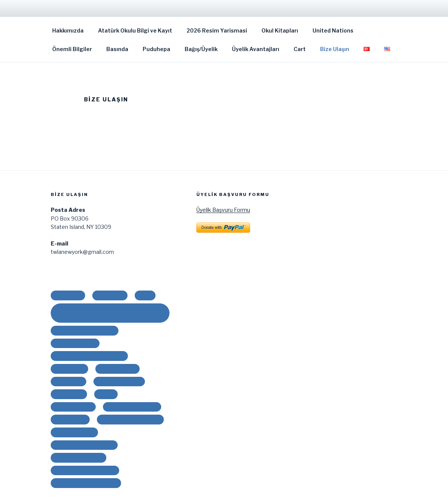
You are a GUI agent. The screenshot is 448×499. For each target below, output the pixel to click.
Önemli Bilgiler (72, 49)
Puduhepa (156, 49)
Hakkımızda (68, 30)
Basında (117, 49)
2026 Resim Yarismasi (217, 30)
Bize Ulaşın (335, 49)
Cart (300, 49)
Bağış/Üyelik (201, 49)
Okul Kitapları (280, 30)
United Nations (333, 30)
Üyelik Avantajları (256, 49)
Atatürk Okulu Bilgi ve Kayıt (135, 30)
